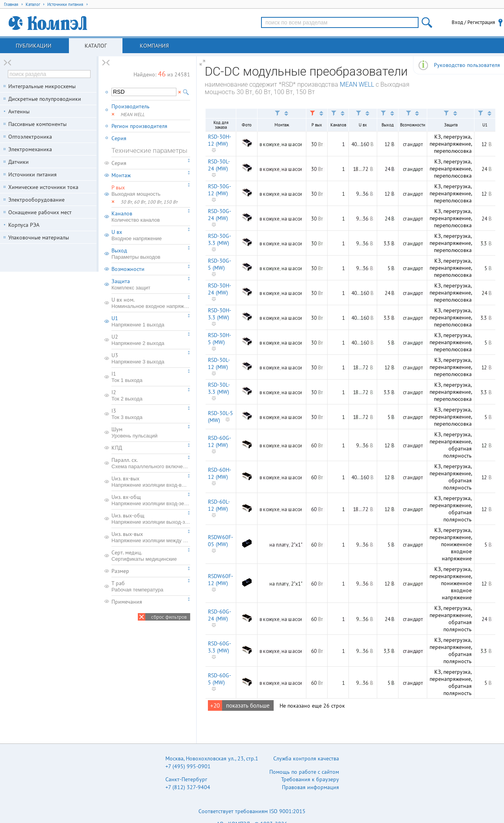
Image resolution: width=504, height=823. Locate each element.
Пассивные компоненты (37, 124)
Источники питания (32, 174)
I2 (151, 395)
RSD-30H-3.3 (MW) (220, 314)
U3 (151, 358)
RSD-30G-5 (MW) (220, 264)
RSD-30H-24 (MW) (220, 289)
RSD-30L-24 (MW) (219, 165)
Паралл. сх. (151, 463)
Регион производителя (139, 126)
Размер (120, 571)
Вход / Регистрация (473, 22)
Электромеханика (30, 149)
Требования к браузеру (310, 779)
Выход (151, 254)
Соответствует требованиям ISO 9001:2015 (252, 811)
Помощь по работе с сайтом (304, 772)
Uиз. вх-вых (151, 482)
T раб (151, 586)
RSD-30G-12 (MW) (220, 190)
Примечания (127, 602)
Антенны (19, 111)
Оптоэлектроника (30, 137)
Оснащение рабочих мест (40, 212)
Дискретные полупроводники (45, 99)
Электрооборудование (36, 200)
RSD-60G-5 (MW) (220, 679)
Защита (151, 284)
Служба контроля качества (306, 758)
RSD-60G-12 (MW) (220, 441)
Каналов (151, 217)
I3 (151, 414)
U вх (151, 235)
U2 (151, 340)
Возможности (128, 269)
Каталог (96, 46)
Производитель (131, 106)
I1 (151, 377)
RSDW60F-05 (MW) (220, 541)
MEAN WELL (357, 84)
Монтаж (121, 175)
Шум (151, 432)
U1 (151, 321)
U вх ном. (151, 303)
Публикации (34, 46)
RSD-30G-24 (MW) (220, 215)
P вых (151, 191)
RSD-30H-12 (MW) (220, 140)
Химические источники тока (43, 187)
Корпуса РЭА (24, 225)
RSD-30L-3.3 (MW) (219, 388)
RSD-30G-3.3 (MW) (220, 239)
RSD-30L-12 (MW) (219, 363)
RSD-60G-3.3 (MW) (220, 647)
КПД (117, 448)
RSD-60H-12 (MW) (220, 473)
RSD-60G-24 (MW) (220, 615)
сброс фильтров (169, 617)
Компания (154, 46)
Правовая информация (310, 787)
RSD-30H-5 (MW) (220, 339)
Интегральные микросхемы (42, 86)
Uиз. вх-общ (151, 500)
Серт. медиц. (151, 556)
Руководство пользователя (467, 65)
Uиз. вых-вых (151, 537)
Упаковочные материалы (39, 237)
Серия (119, 138)
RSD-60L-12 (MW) (219, 505)
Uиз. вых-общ (151, 519)
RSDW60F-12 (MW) (220, 580)
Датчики (19, 162)
